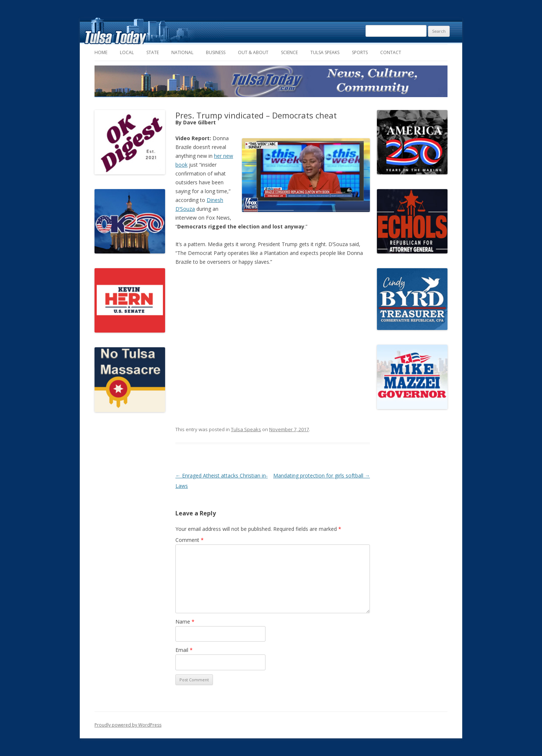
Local (127, 52)
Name (185, 622)
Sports (360, 52)
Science (289, 52)
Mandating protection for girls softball (322, 475)
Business (216, 52)
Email (184, 650)
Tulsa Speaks (325, 52)
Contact (391, 52)
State (153, 52)
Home (101, 52)
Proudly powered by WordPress (128, 725)
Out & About (253, 52)
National (182, 52)
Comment (190, 540)
